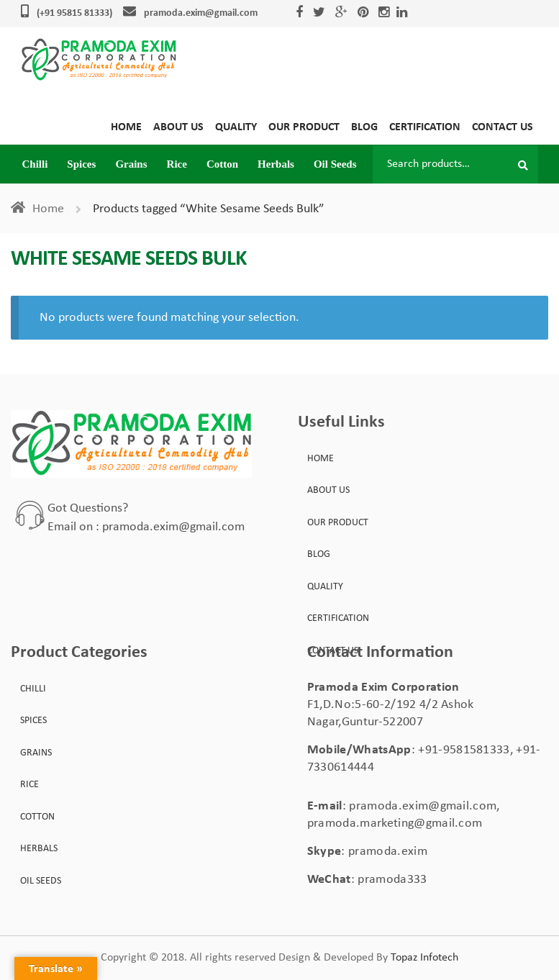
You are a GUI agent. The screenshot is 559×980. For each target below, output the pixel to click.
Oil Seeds (335, 164)
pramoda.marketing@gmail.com (395, 824)
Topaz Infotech (424, 958)
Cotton (222, 164)
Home (126, 127)
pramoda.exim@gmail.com (201, 13)
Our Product (304, 127)
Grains (131, 164)
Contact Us (503, 127)
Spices (81, 164)
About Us (178, 127)
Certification (425, 127)
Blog (364, 127)
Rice (177, 164)
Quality (236, 127)
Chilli (35, 164)
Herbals (276, 164)
